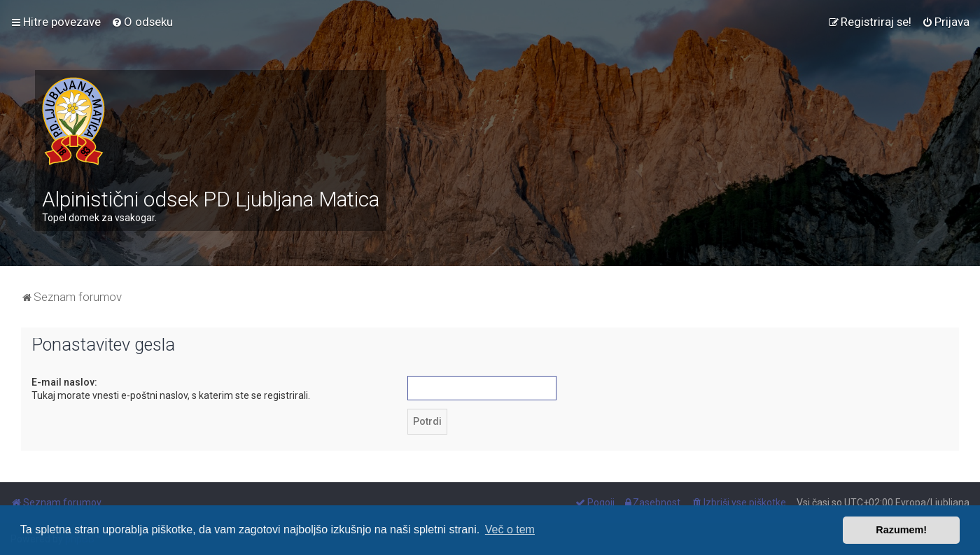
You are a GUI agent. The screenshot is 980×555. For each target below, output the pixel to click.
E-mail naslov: (64, 382)
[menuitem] (142, 22)
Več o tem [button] (510, 529)
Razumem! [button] (901, 530)
